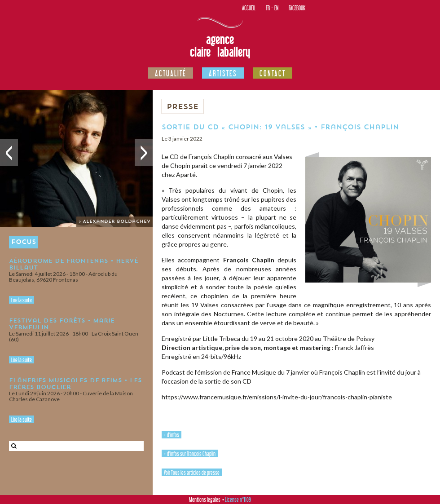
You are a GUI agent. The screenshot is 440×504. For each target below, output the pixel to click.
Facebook (297, 8)
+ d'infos (172, 435)
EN (276, 8)
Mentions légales (205, 500)
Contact (273, 73)
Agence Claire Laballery (220, 46)
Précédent (9, 153)
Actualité (171, 73)
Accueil (249, 8)
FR (268, 8)
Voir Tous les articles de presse (192, 473)
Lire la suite (22, 300)
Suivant (144, 153)
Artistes (223, 73)
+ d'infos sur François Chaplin (190, 454)
